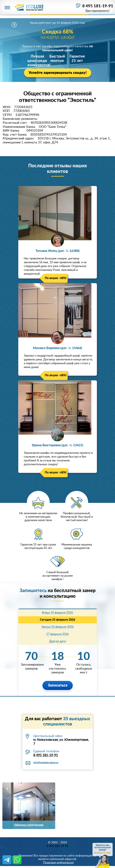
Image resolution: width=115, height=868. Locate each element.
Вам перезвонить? (98, 11)
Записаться (58, 685)
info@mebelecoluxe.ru (46, 763)
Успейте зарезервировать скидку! (58, 73)
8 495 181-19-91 (98, 6)
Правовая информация (58, 863)
